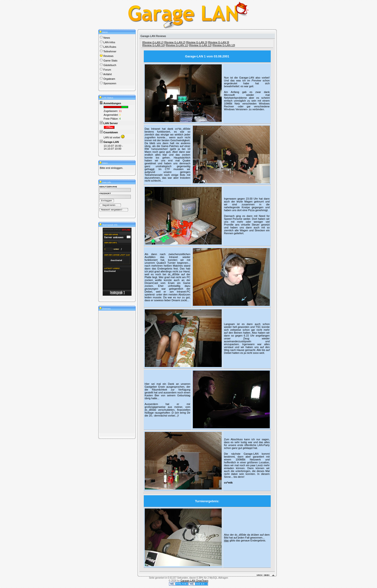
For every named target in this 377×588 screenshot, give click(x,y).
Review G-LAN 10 (154, 45)
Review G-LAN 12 (200, 45)
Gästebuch (110, 65)
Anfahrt (107, 74)
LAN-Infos (109, 42)
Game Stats (110, 61)
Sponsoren (110, 83)
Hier (226, 540)
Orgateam (109, 79)
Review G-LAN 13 (224, 45)
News (107, 38)
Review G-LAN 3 (197, 42)
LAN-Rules (110, 47)
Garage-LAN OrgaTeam (194, 581)
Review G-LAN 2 (175, 42)
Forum (107, 70)
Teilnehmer (110, 51)
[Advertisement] (114, 372)
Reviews (108, 56)
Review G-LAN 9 (219, 42)
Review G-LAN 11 (177, 45)
